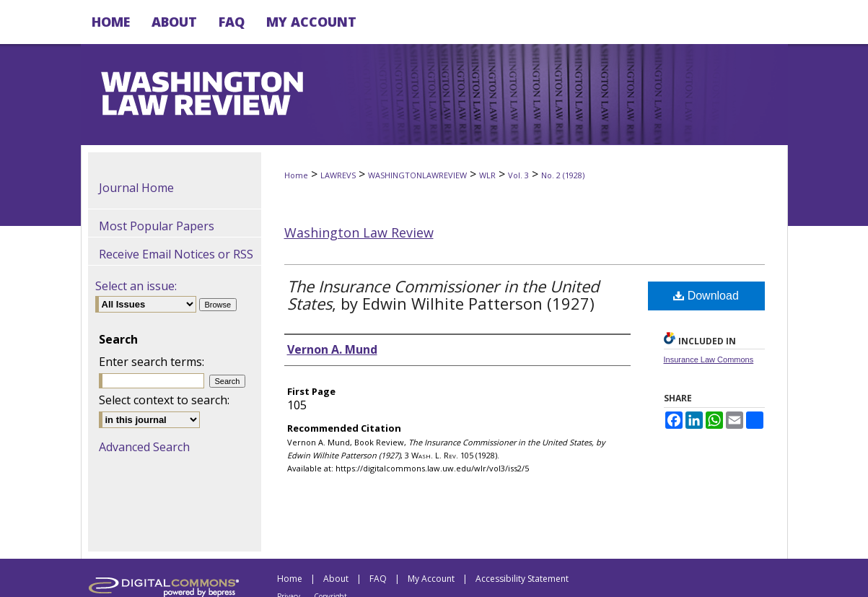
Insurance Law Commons (709, 359)
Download (706, 296)
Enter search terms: (152, 362)
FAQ (378, 579)
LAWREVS (338, 175)
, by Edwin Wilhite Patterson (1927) (443, 295)
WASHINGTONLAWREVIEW (417, 175)
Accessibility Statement (522, 579)
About (336, 579)
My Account (431, 579)
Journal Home (136, 188)
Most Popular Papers (157, 226)
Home (296, 175)
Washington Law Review (359, 232)
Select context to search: (164, 400)
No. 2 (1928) (563, 175)
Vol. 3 (518, 175)
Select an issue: (136, 286)
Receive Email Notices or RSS (176, 254)
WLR (487, 175)
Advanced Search (144, 447)
